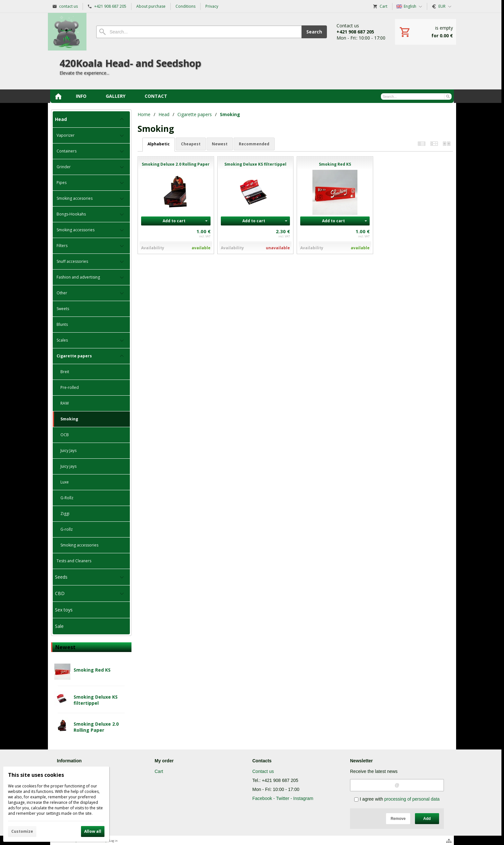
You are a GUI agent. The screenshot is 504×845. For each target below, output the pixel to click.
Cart (159, 771)
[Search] (199, 32)
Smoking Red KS (92, 670)
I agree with (397, 799)
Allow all (93, 831)
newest (220, 144)
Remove (398, 819)
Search (314, 32)
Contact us (263, 771)
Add (427, 819)
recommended (254, 144)
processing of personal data (412, 799)
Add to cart (174, 221)
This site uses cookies (36, 775)
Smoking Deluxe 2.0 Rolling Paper (96, 727)
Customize (22, 831)
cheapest (191, 144)
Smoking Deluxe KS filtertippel (96, 700)
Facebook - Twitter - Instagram (283, 798)
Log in (113, 841)
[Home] (67, 32)
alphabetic (159, 144)
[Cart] (426, 32)
